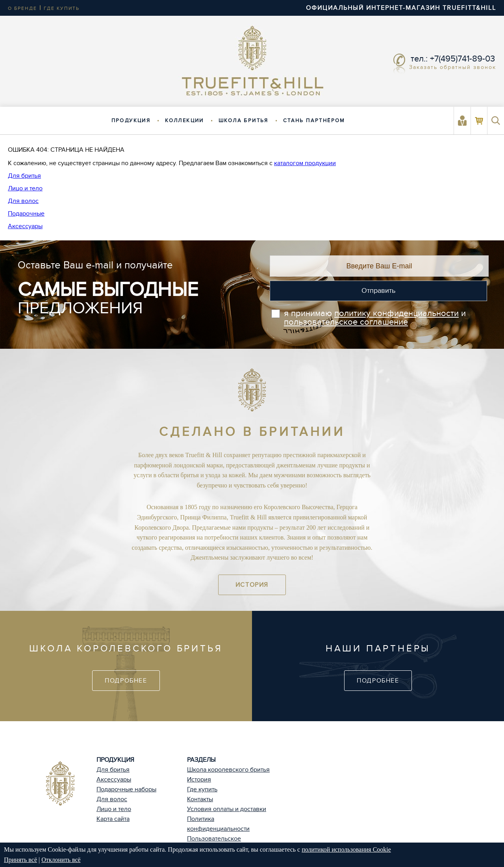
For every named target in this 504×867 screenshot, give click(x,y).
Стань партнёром (314, 121)
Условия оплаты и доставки (227, 809)
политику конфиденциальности (397, 313)
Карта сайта (113, 819)
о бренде (22, 8)
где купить (62, 8)
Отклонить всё (61, 860)
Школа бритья (244, 121)
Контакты (200, 799)
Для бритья (24, 176)
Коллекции (184, 121)
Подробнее (126, 681)
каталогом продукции (305, 163)
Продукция (131, 121)
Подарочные (26, 214)
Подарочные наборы (126, 789)
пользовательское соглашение (346, 322)
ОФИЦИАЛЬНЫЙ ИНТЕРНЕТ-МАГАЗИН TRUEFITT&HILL (401, 8)
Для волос (23, 201)
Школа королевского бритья (228, 770)
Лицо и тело (25, 188)
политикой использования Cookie (346, 849)
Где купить (202, 789)
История (252, 585)
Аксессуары (25, 226)
